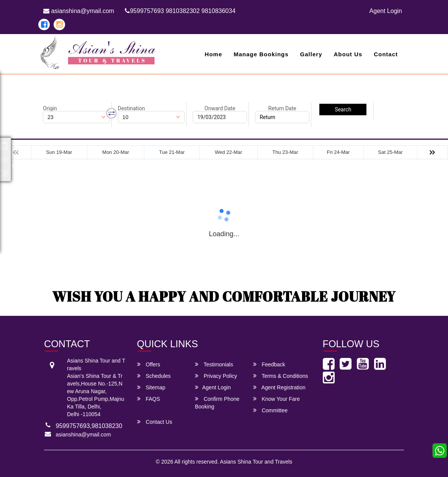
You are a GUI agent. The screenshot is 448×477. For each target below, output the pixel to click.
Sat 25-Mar (390, 152)
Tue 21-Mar (172, 152)
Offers (149, 364)
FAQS (149, 399)
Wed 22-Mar (228, 152)
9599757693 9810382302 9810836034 (180, 11)
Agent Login (386, 11)
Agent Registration (279, 387)
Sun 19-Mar (59, 152)
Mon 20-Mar (116, 152)
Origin (50, 108)
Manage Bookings (261, 54)
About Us (348, 54)
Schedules (154, 376)
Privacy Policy (216, 376)
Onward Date (220, 108)
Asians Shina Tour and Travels (256, 462)
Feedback (269, 364)
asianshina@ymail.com (79, 11)
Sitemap (151, 387)
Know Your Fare (277, 399)
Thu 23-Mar (285, 152)
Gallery (311, 54)
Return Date (282, 108)
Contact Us (155, 422)
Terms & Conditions (281, 376)
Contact (386, 54)
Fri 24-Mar (338, 152)
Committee (271, 410)
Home (214, 54)
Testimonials (214, 364)
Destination (132, 108)
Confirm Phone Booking (217, 403)
